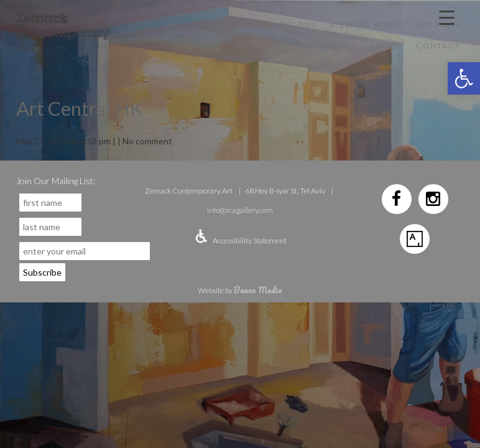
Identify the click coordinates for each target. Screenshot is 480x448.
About (386, 46)
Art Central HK (80, 108)
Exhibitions (287, 25)
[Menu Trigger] (446, 17)
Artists (226, 25)
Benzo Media (258, 290)
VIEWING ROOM (366, 25)
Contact (438, 46)
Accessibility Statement (250, 240)
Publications (323, 46)
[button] (464, 78)
